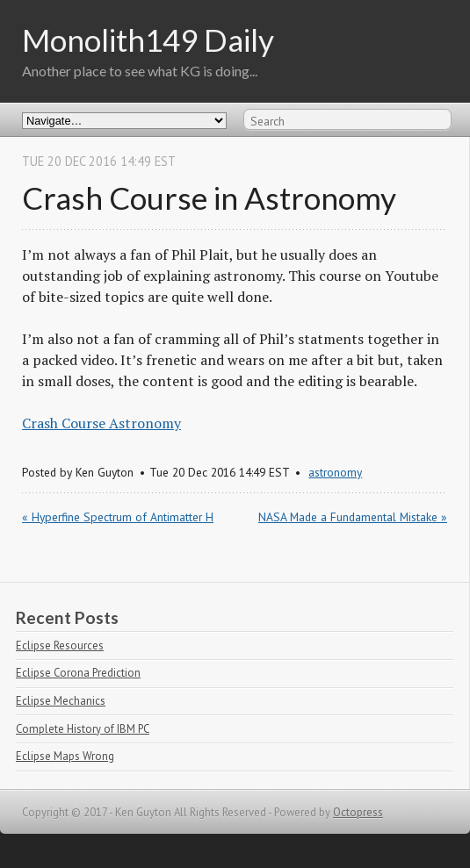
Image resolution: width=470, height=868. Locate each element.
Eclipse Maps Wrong (65, 756)
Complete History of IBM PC (83, 729)
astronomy (335, 472)
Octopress (358, 812)
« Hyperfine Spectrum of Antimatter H (118, 517)
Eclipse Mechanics (61, 701)
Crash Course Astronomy (101, 423)
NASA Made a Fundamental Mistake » (353, 517)
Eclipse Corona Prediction (78, 673)
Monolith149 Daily (148, 39)
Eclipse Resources (60, 646)
